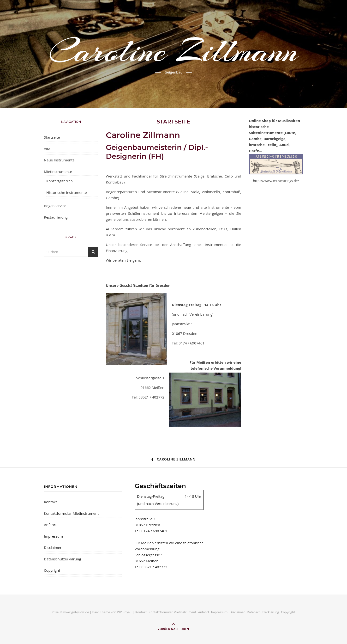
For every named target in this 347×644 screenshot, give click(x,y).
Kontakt (50, 502)
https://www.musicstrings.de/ (276, 181)
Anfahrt (50, 525)
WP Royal (124, 612)
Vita (47, 149)
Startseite (52, 137)
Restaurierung (56, 217)
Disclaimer (53, 547)
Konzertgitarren (60, 181)
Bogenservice (55, 206)
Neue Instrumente (59, 160)
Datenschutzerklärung (63, 559)
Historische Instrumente (67, 192)
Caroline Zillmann (173, 51)
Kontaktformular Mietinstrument (71, 513)
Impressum (53, 536)
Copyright (52, 570)
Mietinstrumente (58, 172)
